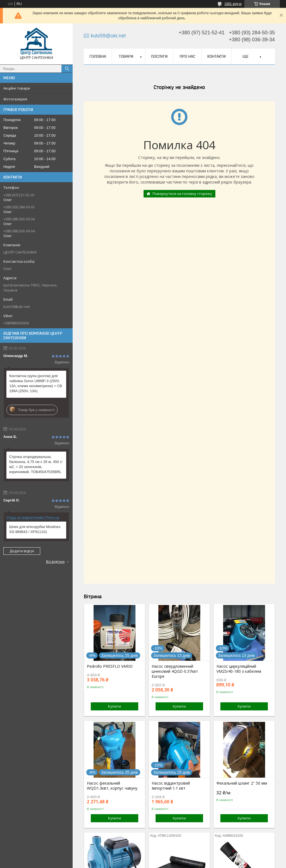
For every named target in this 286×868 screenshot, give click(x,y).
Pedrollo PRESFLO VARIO (110, 666)
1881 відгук (233, 4)
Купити (115, 706)
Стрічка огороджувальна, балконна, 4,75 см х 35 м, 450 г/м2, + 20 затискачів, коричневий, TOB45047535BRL (36, 464)
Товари (126, 56)
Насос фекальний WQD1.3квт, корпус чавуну (112, 786)
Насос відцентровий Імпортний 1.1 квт (171, 786)
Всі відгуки (55, 561)
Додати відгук (22, 551)
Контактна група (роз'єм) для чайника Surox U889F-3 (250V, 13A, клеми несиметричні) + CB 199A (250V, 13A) (36, 383)
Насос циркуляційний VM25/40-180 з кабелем (239, 669)
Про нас (187, 56)
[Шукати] (67, 69)
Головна (98, 56)
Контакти (216, 56)
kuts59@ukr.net (17, 307)
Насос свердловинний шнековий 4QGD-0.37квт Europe (175, 671)
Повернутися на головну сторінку (182, 194)
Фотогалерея (15, 99)
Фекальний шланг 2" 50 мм (242, 783)
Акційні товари (17, 88)
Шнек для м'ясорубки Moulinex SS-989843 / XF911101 (35, 529)
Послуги (159, 56)
